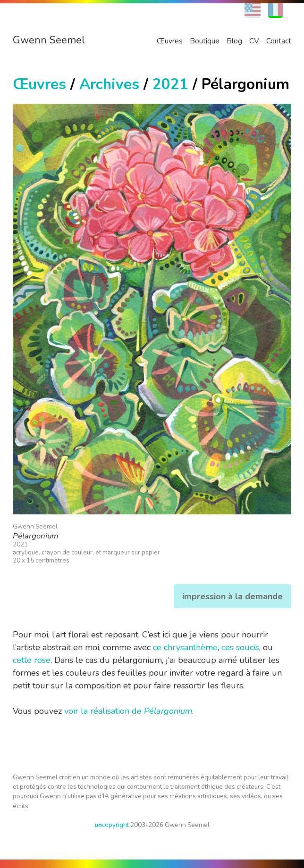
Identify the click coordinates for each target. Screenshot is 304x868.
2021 (170, 84)
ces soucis (240, 647)
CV (254, 41)
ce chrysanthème (185, 647)
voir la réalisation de (128, 711)
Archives (109, 84)
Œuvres (170, 41)
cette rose (32, 660)
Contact (279, 41)
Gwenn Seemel (49, 40)
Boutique (205, 41)
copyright (112, 825)
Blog (234, 41)
